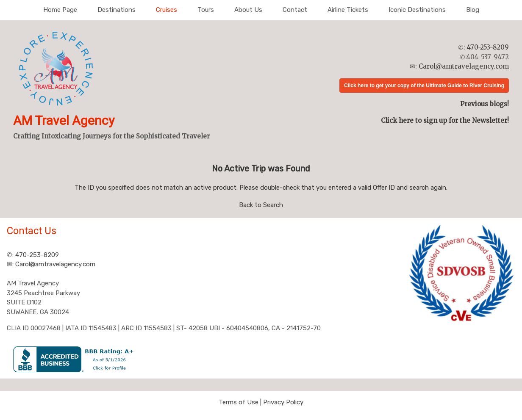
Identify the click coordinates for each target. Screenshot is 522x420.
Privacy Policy (283, 402)
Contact (295, 10)
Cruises (167, 10)
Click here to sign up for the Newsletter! (445, 120)
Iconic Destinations (417, 10)
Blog (473, 10)
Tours (206, 10)
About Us (248, 10)
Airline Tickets (348, 10)
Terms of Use (239, 402)
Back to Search (261, 205)
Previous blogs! (485, 104)
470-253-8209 (488, 47)
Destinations (117, 10)
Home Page (60, 10)
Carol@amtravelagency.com (464, 66)
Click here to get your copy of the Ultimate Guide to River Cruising (424, 86)
